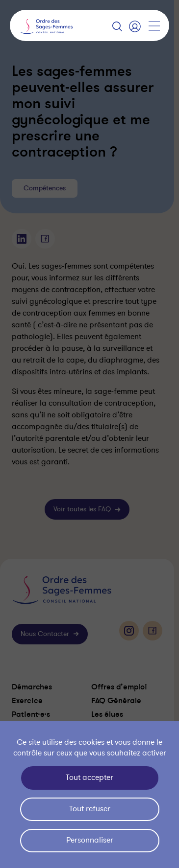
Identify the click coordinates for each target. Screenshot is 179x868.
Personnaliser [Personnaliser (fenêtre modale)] (90, 840)
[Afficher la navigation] (154, 26)
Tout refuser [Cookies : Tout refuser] (90, 809)
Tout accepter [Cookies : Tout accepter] (89, 777)
